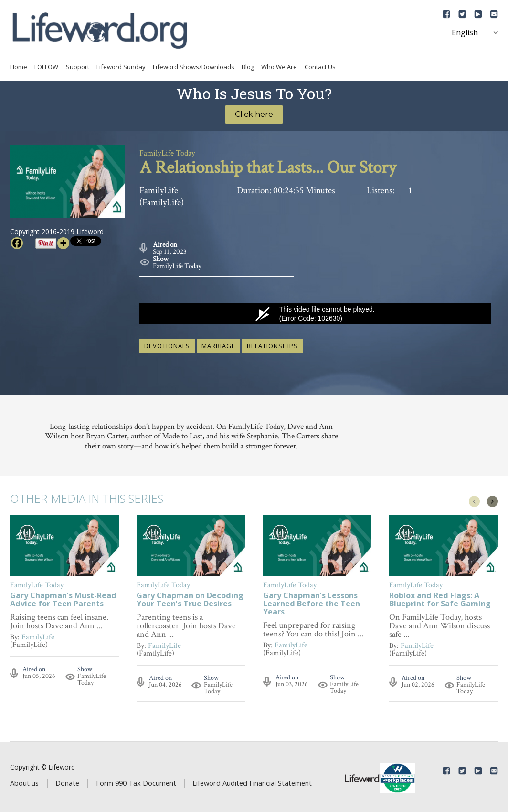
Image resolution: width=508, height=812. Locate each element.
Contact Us (320, 67)
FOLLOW (46, 67)
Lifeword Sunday (121, 67)
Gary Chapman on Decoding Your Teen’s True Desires (190, 598)
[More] (63, 243)
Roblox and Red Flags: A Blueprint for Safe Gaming (440, 598)
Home (19, 67)
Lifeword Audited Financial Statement (252, 781)
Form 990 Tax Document (136, 781)
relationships (272, 344)
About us (24, 781)
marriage (218, 344)
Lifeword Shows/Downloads (194, 67)
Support (78, 67)
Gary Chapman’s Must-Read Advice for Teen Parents (63, 598)
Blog (248, 67)
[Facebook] (17, 243)
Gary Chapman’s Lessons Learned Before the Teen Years (312, 602)
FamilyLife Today (177, 264)
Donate (67, 781)
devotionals (167, 344)
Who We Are (279, 67)
